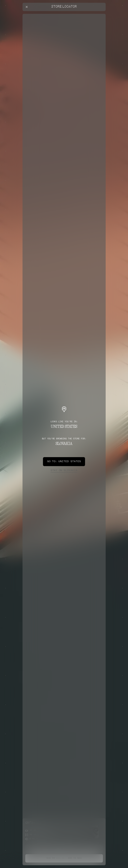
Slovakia (64, 471)
